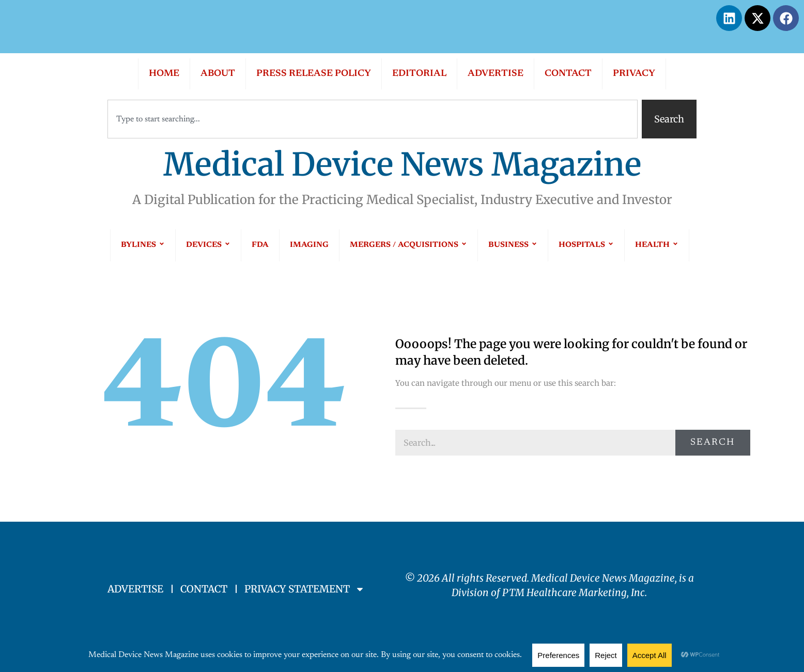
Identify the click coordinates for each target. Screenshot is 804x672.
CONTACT (568, 74)
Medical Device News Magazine (402, 165)
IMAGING (309, 245)
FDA (260, 245)
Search (713, 443)
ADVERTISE (496, 74)
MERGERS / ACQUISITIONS (408, 245)
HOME (164, 74)
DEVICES (208, 245)
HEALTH (657, 245)
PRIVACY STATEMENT (305, 589)
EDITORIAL (419, 74)
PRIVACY (634, 74)
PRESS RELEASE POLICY (314, 74)
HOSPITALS (586, 245)
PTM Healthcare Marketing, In (571, 592)
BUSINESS (513, 245)
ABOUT (218, 74)
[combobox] (373, 119)
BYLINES (143, 245)
